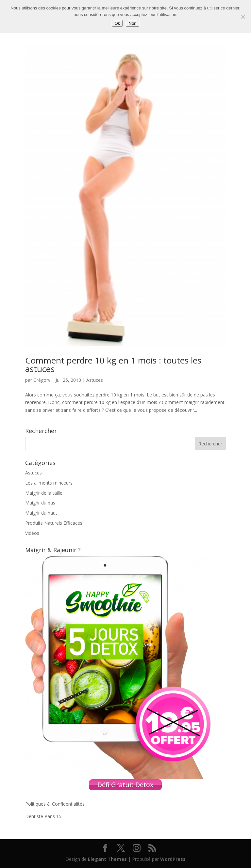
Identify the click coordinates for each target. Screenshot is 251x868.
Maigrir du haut (41, 513)
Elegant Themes (107, 859)
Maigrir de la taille (44, 493)
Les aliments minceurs (49, 483)
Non (132, 23)
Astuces (95, 380)
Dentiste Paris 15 (43, 816)
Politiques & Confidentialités (55, 804)
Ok (117, 23)
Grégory (42, 380)
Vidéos (32, 533)
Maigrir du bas (40, 503)
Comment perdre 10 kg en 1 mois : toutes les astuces (113, 364)
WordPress (173, 859)
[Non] (243, 17)
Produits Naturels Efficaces (54, 523)
